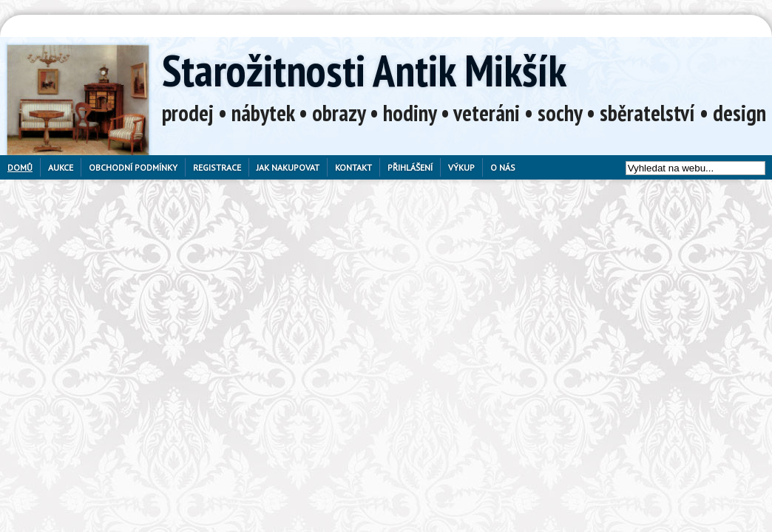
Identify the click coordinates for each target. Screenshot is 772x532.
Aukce (61, 167)
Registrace (217, 167)
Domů (20, 167)
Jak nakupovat (288, 167)
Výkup (461, 167)
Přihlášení (410, 167)
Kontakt (353, 167)
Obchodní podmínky (133, 167)
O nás (503, 167)
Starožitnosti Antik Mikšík (364, 70)
